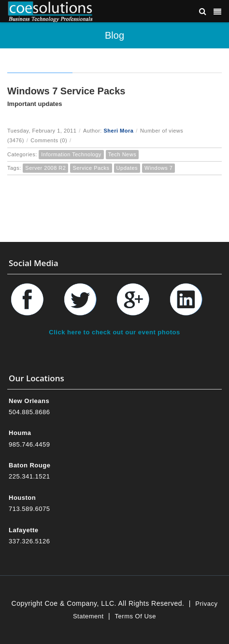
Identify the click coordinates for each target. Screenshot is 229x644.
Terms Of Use (136, 616)
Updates (127, 168)
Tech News (122, 154)
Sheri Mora (118, 131)
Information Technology (71, 154)
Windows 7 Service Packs (66, 91)
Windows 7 (158, 168)
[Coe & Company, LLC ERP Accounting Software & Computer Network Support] (50, 11)
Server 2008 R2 (45, 168)
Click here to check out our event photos (114, 332)
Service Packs (91, 168)
